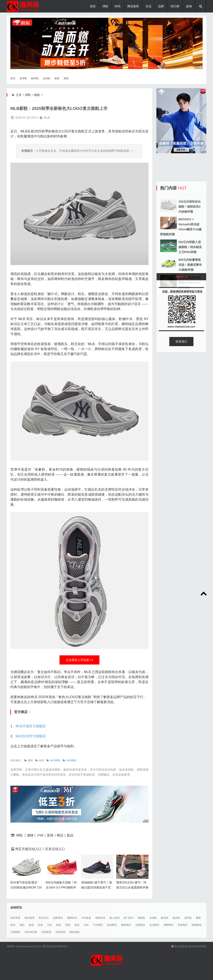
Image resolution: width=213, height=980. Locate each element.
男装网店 (183, 925)
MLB (41, 760)
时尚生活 (44, 918)
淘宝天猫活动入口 (28, 849)
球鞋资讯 (100, 918)
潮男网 (10, 946)
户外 (40, 835)
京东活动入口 (55, 849)
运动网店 (154, 925)
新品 (70, 835)
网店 (60, 835)
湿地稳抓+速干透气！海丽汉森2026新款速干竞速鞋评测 (97, 887)
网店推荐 (133, 6)
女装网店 (140, 925)
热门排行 (129, 918)
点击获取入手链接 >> (79, 660)
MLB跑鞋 (71, 760)
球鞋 (105, 6)
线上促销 (114, 918)
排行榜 (175, 6)
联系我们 (181, 342)
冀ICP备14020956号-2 (55, 946)
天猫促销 (46, 932)
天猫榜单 (15, 932)
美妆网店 (112, 925)
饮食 (40, 925)
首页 (93, 6)
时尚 (118, 6)
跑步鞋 (176, 918)
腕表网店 (126, 925)
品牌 (161, 6)
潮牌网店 (168, 925)
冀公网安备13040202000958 (190, 946)
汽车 (50, 925)
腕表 (198, 918)
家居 (31, 925)
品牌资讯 (58, 918)
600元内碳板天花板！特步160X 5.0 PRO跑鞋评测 (61, 887)
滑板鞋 (141, 918)
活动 (86, 925)
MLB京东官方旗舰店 (31, 736)
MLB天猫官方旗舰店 (31, 726)
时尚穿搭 (15, 918)
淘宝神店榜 (31, 932)
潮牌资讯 (72, 918)
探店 (59, 925)
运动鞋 (47, 78)
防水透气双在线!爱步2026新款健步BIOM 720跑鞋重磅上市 (26, 887)
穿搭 (50, 835)
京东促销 (60, 932)
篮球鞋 (23, 78)
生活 (149, 6)
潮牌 (30, 835)
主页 (19, 95)
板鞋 (57, 78)
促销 (189, 6)
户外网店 (98, 925)
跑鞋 (66, 78)
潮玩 (22, 925)
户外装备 (86, 918)
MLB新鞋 (55, 760)
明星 (68, 925)
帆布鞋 (35, 78)
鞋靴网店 (197, 925)
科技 (13, 925)
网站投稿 (74, 932)
